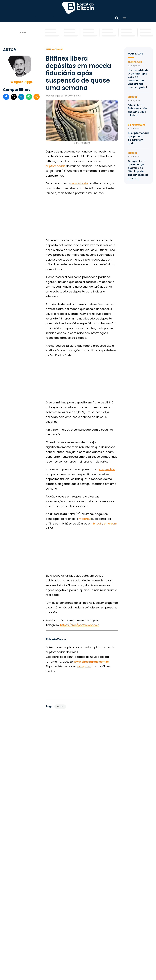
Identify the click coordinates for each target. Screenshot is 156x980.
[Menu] (124, 18)
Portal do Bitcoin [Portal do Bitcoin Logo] (78, 8)
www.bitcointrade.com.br (91, 661)
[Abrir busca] (117, 18)
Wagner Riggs (21, 81)
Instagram (84, 666)
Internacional (54, 48)
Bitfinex (60, 706)
